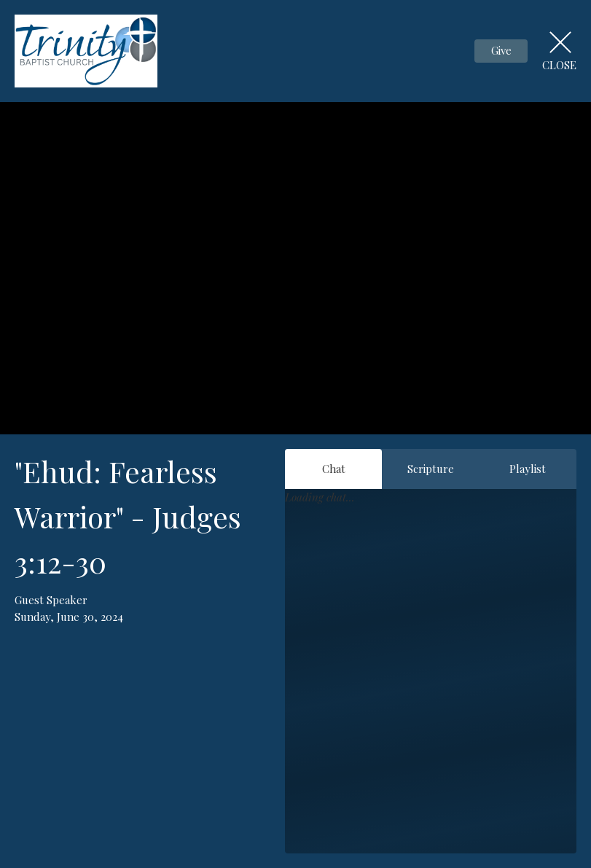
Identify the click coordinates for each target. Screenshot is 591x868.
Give (501, 50)
